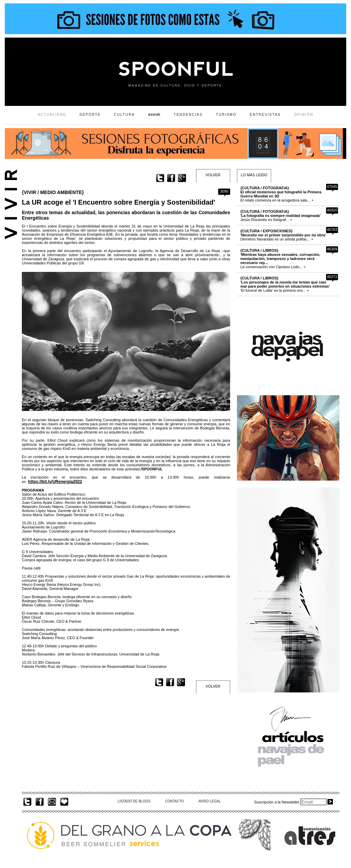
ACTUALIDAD (52, 115)
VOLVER (213, 175)
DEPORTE (90, 115)
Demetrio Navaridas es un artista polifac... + (283, 235)
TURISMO (226, 115)
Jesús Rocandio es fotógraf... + (280, 216)
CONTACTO (174, 801)
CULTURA (124, 115)
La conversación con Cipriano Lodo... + (280, 259)
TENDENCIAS (188, 115)
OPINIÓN (304, 115)
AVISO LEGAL (210, 801)
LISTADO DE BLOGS (134, 801)
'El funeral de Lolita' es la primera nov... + (285, 284)
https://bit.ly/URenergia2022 (55, 482)
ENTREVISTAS (265, 115)
